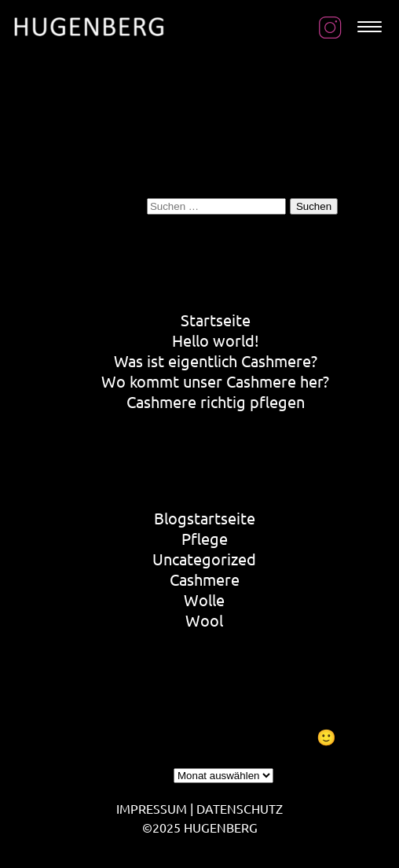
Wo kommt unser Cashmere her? (215, 381)
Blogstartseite (205, 518)
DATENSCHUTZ (240, 808)
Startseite (216, 320)
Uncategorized (204, 559)
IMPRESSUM (152, 808)
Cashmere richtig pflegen (216, 401)
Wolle (204, 600)
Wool (204, 620)
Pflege (205, 538)
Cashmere (205, 579)
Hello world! (216, 340)
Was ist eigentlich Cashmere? (216, 360)
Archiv (148, 772)
